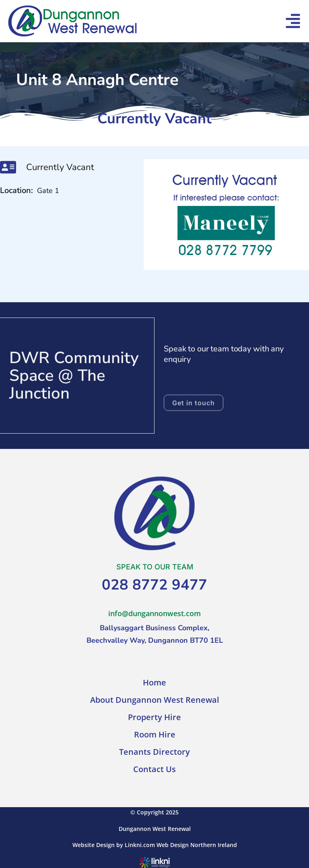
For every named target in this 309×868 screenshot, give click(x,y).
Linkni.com (140, 845)
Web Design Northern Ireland (197, 845)
